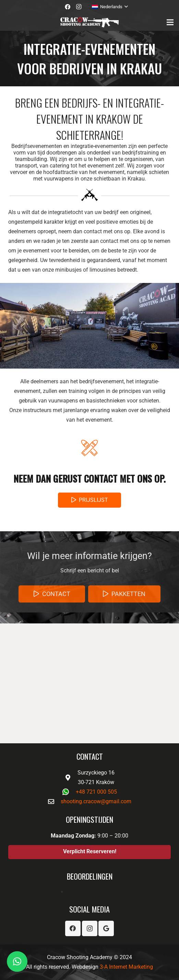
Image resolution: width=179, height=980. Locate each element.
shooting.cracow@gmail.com (96, 801)
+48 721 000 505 (96, 792)
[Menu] (170, 22)
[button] (17, 962)
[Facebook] (68, 7)
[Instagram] (79, 7)
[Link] (89, 22)
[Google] (106, 928)
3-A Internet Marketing (126, 967)
